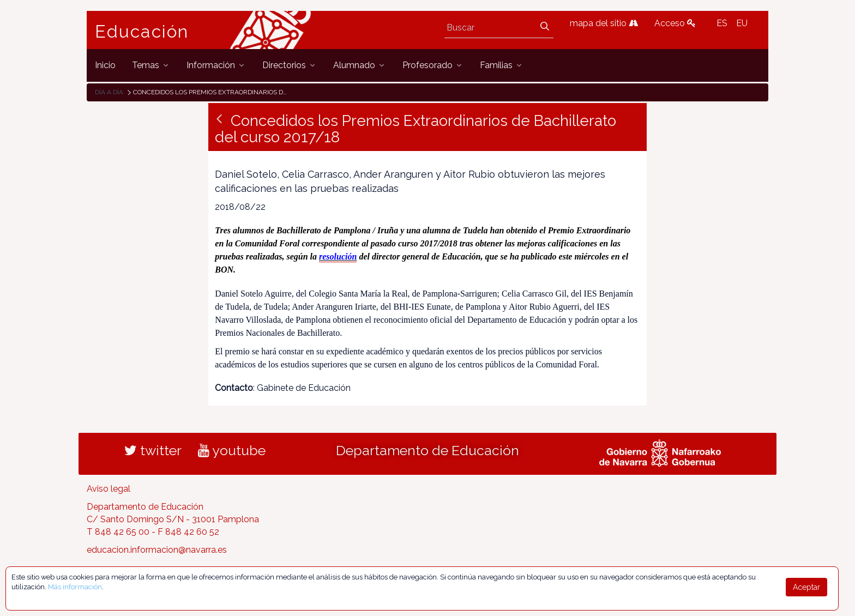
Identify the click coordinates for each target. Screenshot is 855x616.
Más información (75, 587)
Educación (142, 32)
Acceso (675, 23)
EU (742, 23)
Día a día (109, 92)
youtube (232, 450)
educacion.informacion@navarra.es (157, 550)
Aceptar (806, 587)
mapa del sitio (604, 23)
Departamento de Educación (427, 450)
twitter (153, 450)
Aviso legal (109, 489)
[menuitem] (105, 65)
